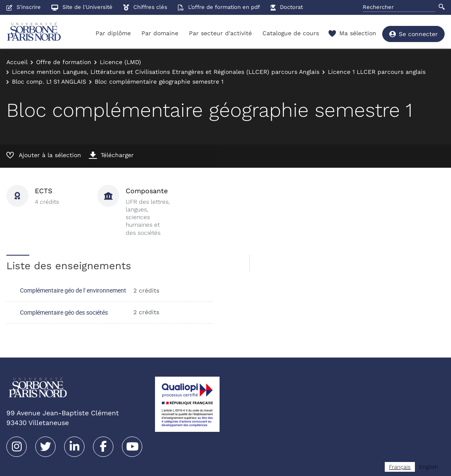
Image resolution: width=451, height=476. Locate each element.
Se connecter (413, 34)
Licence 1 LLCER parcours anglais (377, 72)
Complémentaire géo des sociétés (64, 312)
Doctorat (287, 7)
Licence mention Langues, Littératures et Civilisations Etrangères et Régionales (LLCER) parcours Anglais (166, 72)
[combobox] (400, 467)
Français (400, 467)
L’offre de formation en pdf (219, 7)
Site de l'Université (82, 7)
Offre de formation (64, 62)
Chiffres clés (145, 7)
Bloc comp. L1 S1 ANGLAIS (49, 82)
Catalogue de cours (291, 33)
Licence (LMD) (120, 62)
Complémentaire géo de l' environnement (73, 290)
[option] (429, 467)
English (429, 467)
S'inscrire (24, 7)
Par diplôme (113, 33)
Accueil (17, 62)
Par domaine (160, 33)
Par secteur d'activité (220, 33)
